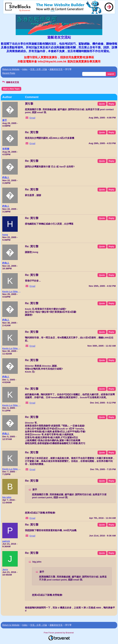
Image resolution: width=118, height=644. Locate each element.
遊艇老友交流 (56, 69)
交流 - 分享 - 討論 (39, 69)
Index (25, 69)
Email (32, 118)
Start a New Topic (11, 89)
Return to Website (11, 69)
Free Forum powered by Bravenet (59, 633)
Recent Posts (9, 73)
